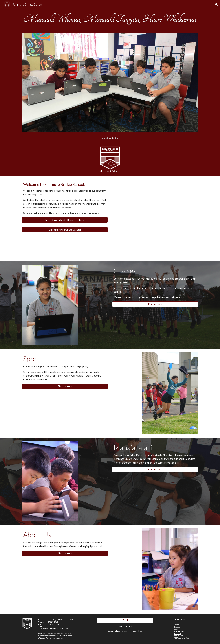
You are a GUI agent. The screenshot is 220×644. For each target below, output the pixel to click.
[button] (216, 4)
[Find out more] (155, 304)
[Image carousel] (110, 86)
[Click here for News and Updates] (65, 230)
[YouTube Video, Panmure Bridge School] (163, 201)
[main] (65, 198)
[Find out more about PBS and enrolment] (65, 220)
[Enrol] (125, 620)
